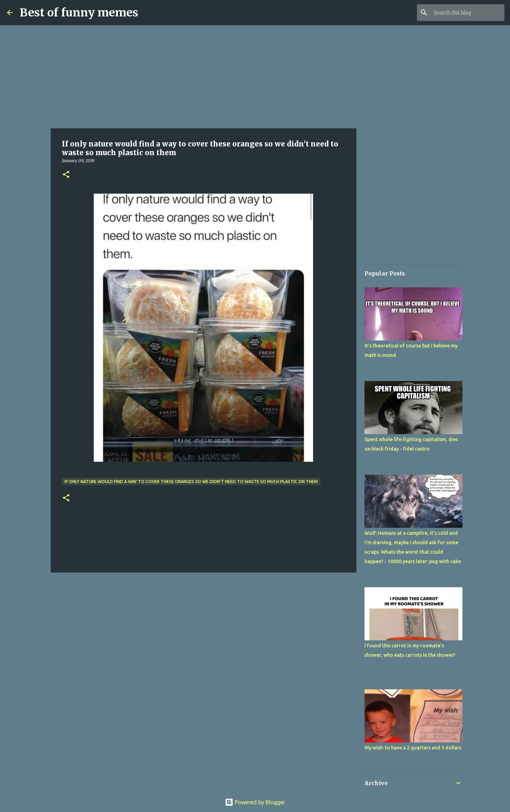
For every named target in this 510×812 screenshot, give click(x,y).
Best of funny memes (79, 13)
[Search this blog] (468, 13)
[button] (66, 175)
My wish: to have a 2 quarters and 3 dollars (413, 748)
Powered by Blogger (255, 802)
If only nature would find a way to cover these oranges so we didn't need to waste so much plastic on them (191, 482)
